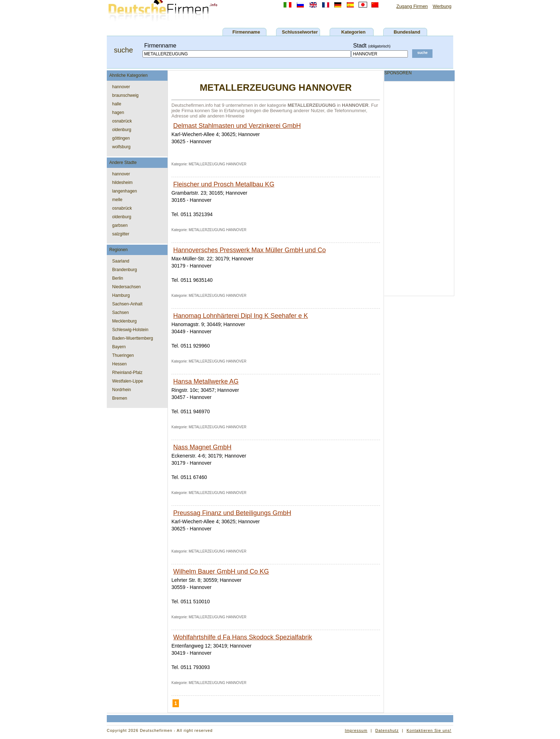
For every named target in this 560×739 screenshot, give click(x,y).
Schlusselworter (300, 32)
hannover (121, 87)
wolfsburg (121, 147)
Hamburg (121, 295)
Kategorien (354, 32)
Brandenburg (124, 270)
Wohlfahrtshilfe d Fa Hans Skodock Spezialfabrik (243, 637)
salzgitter (121, 234)
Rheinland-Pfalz (127, 373)
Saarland (121, 261)
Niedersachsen (126, 287)
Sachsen (121, 313)
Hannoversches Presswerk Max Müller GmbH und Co (249, 250)
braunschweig (125, 95)
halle (117, 104)
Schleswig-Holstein (130, 330)
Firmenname (246, 32)
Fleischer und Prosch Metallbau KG (224, 184)
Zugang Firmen (412, 6)
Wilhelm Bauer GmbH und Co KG (221, 571)
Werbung (442, 6)
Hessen (119, 364)
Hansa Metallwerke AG (206, 381)
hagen (118, 113)
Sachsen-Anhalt (127, 304)
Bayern (119, 347)
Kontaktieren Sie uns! (429, 730)
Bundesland (407, 32)
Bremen (120, 398)
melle (117, 200)
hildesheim (122, 183)
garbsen (120, 225)
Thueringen (123, 355)
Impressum (356, 730)
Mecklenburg (124, 321)
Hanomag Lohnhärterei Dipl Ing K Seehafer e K (241, 316)
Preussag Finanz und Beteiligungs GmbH (232, 513)
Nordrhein (122, 390)
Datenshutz (387, 730)
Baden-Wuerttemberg (133, 338)
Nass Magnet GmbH (202, 447)
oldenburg (122, 130)
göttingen (121, 138)
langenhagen (124, 191)
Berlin (118, 278)
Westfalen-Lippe (128, 381)
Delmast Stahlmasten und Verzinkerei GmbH (237, 126)
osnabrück (122, 121)
